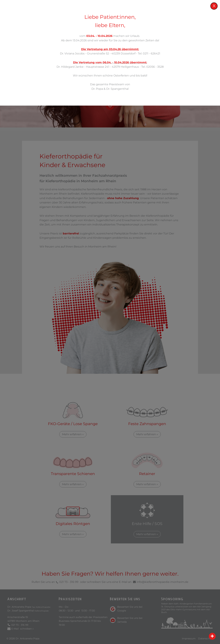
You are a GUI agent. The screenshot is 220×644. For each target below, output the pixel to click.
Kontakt (207, 16)
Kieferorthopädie (159, 16)
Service (186, 16)
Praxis (108, 16)
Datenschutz (206, 638)
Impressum (189, 638)
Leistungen (130, 16)
